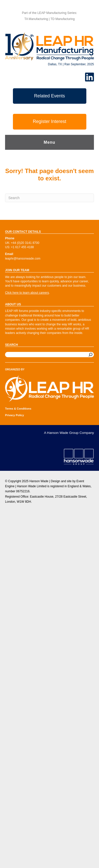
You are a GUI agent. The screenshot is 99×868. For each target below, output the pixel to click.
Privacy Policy (15, 415)
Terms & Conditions (18, 409)
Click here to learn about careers (27, 293)
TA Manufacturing (36, 19)
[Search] (50, 198)
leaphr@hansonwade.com (23, 259)
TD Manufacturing (62, 19)
